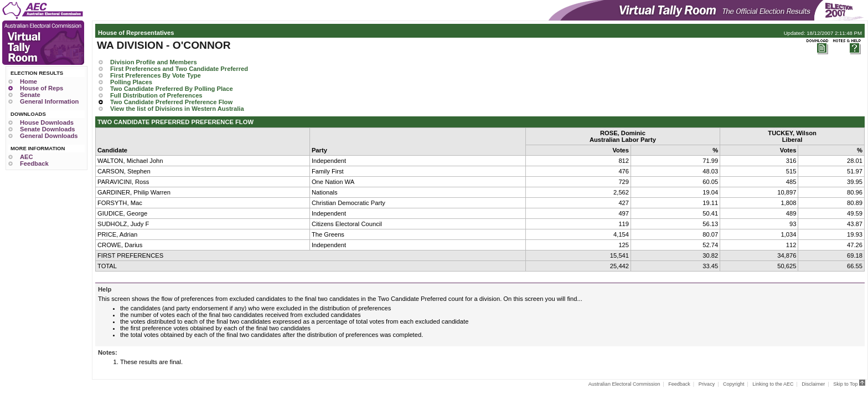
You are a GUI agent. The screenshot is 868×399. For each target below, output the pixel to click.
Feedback (34, 163)
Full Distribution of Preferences (156, 95)
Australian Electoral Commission (624, 384)
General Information (49, 101)
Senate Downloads (47, 129)
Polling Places (131, 82)
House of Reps (42, 88)
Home (29, 81)
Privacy (707, 384)
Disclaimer (813, 384)
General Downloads (49, 136)
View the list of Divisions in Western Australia (177, 109)
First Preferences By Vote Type (156, 75)
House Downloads (47, 122)
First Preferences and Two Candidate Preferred (179, 69)
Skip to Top (849, 384)
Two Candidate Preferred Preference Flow (171, 102)
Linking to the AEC (773, 384)
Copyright (734, 384)
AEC (27, 157)
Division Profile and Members (154, 62)
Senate (30, 95)
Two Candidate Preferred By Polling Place (172, 89)
